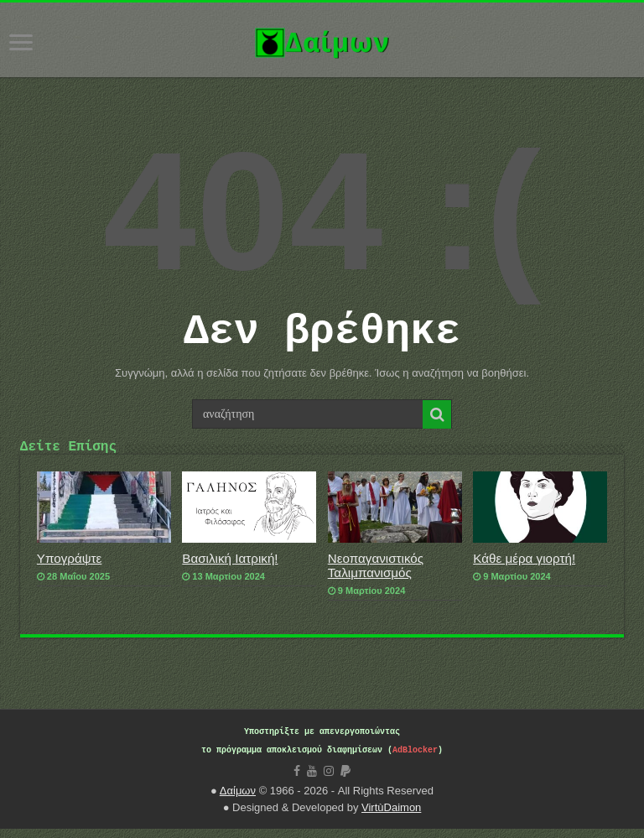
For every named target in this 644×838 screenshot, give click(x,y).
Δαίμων (238, 800)
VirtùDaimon (391, 817)
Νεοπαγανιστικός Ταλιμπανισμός (376, 575)
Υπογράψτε (70, 567)
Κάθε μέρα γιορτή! (524, 567)
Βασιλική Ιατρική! (230, 567)
